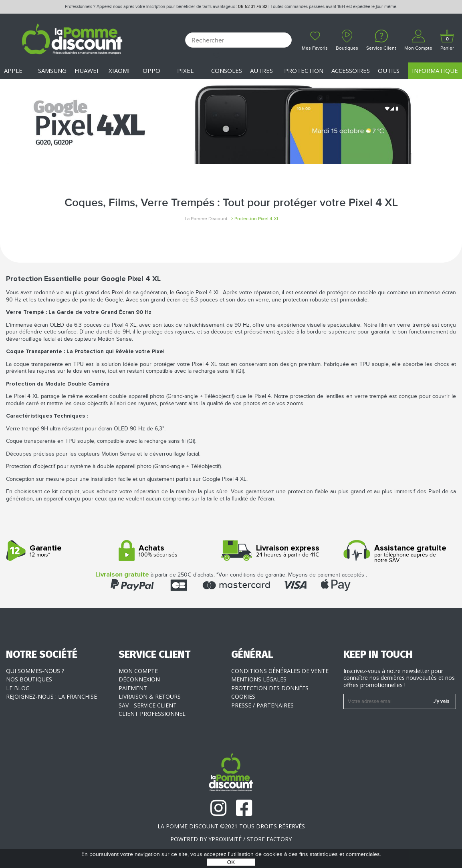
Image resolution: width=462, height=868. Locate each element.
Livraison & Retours (150, 696)
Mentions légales (259, 679)
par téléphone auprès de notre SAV (397, 554)
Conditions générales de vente (280, 671)
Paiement (133, 688)
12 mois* (59, 551)
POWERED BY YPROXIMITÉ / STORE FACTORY (231, 839)
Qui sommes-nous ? (35, 671)
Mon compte (138, 671)
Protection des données (270, 688)
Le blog (18, 688)
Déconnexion (139, 679)
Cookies (243, 696)
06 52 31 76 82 (253, 7)
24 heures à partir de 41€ (284, 551)
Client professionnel (152, 714)
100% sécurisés (172, 551)
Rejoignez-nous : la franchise (51, 696)
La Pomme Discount (206, 219)
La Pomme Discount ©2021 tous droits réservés (231, 826)
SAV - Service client (148, 705)
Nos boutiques (29, 679)
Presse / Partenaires (262, 705)
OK (231, 862)
